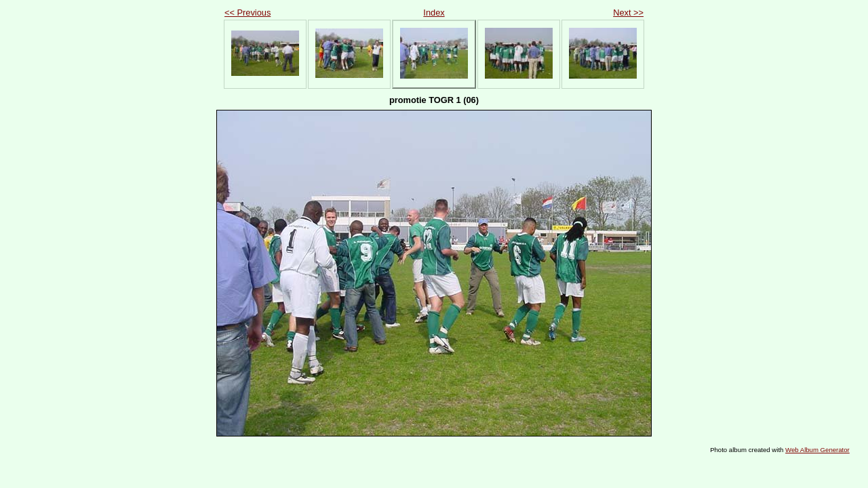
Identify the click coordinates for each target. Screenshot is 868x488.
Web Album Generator (817, 450)
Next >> (628, 13)
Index (434, 13)
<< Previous (248, 13)
